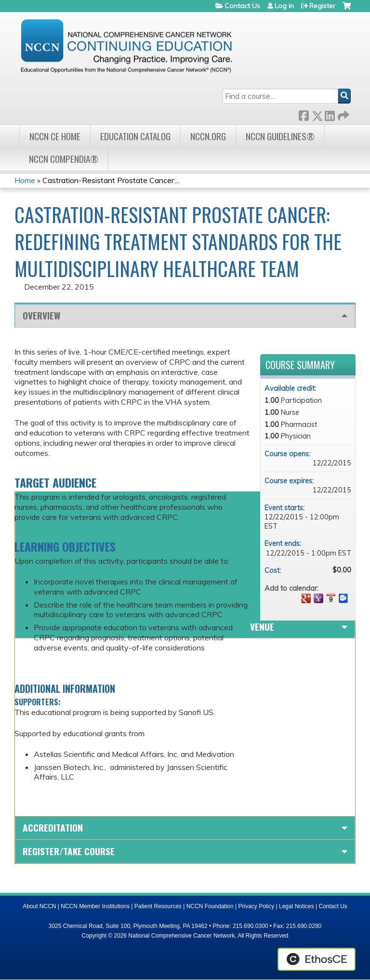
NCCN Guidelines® (280, 136)
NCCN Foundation (210, 906)
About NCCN (39, 906)
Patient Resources (158, 906)
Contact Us (242, 6)
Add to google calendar (306, 598)
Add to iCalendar (331, 598)
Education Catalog (135, 136)
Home (25, 180)
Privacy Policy (257, 906)
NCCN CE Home (55, 136)
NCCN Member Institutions (95, 906)
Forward (343, 114)
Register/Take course (69, 851)
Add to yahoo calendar (318, 598)
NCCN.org (208, 136)
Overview (41, 315)
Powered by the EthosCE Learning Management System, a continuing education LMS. (317, 959)
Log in (284, 6)
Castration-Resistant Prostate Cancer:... (111, 180)
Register (322, 6)
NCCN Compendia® (64, 159)
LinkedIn (330, 114)
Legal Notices (297, 906)
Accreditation (53, 828)
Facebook (304, 114)
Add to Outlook (344, 598)
